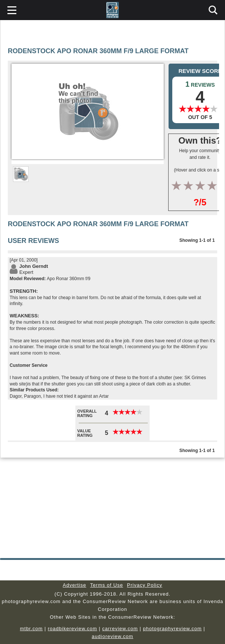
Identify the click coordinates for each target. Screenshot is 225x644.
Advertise (74, 585)
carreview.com (120, 629)
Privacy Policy (145, 585)
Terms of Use (107, 585)
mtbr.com (31, 629)
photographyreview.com (172, 629)
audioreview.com (112, 636)
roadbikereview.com (73, 629)
